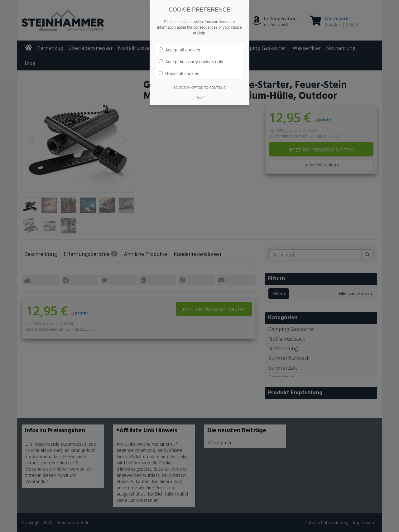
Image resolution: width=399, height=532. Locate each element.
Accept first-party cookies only (191, 62)
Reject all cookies (179, 74)
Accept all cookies (179, 50)
